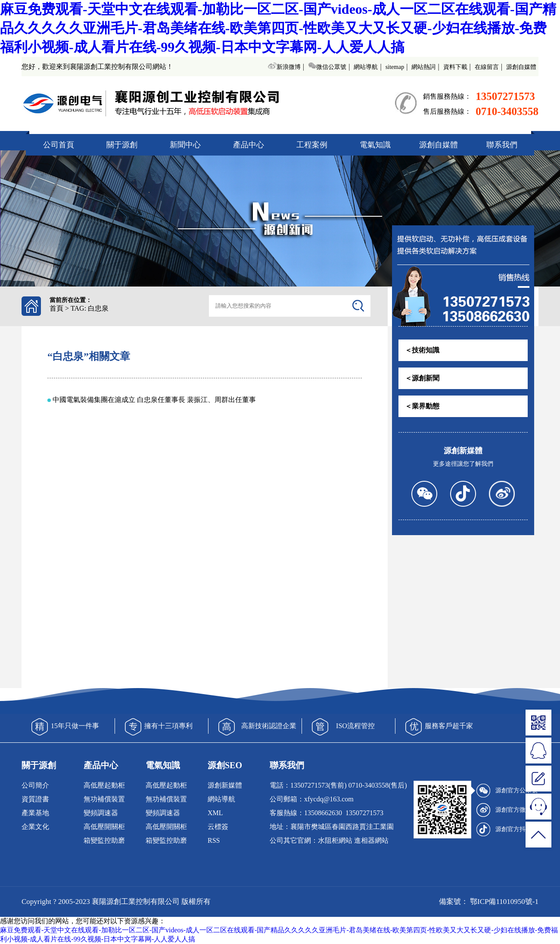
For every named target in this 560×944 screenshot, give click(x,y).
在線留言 (487, 67)
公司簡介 (35, 785)
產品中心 (249, 145)
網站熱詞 (423, 67)
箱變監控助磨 (104, 840)
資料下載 (455, 67)
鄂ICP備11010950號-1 (503, 902)
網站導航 (366, 67)
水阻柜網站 (335, 840)
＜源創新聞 (422, 378)
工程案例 (312, 145)
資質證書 (35, 799)
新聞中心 (185, 145)
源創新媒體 (225, 785)
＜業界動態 (422, 406)
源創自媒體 (521, 67)
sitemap (395, 67)
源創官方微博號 (507, 810)
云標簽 (218, 827)
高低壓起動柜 (104, 785)
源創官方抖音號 (507, 829)
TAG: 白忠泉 (90, 308)
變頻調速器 (101, 813)
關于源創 (122, 145)
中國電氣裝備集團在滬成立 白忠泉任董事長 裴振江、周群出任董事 (154, 400)
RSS (214, 840)
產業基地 (35, 813)
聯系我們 (502, 145)
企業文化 (35, 827)
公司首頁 (59, 145)
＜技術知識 (422, 350)
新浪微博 (284, 67)
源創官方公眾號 (507, 791)
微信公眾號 (327, 67)
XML (215, 813)
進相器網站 (371, 840)
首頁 (56, 308)
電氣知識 (375, 145)
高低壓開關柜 (104, 827)
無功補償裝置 (104, 799)
